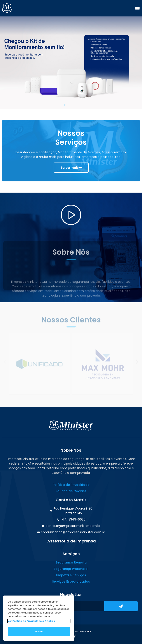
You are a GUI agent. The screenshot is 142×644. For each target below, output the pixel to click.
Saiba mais (71, 168)
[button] (137, 8)
